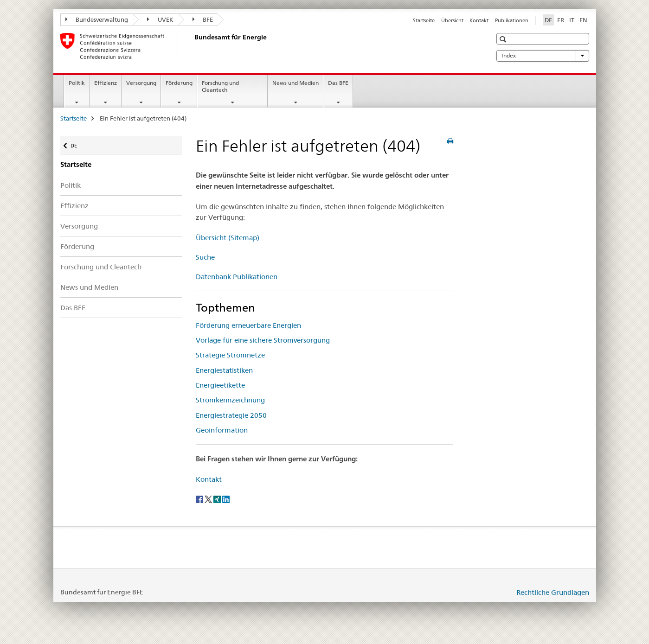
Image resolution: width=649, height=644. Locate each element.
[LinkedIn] (226, 498)
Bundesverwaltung (97, 19)
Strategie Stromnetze (230, 355)
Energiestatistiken (224, 370)
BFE (203, 19)
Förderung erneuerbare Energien (248, 325)
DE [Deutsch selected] (548, 20)
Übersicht (452, 20)
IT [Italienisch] (572, 20)
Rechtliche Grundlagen (553, 592)
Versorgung (141, 83)
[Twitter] (209, 498)
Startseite (424, 20)
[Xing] (218, 498)
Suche (205, 257)
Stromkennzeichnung (230, 400)
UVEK (160, 19)
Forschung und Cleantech (220, 86)
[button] (504, 39)
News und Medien (296, 83)
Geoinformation (222, 430)
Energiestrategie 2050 (231, 415)
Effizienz (106, 83)
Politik (77, 83)
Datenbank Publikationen (237, 277)
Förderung (179, 83)
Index (543, 56)
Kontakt (479, 20)
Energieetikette (220, 385)
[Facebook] (200, 498)
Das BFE (338, 83)
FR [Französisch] (561, 20)
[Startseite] (193, 46)
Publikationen (512, 20)
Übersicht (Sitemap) (228, 238)
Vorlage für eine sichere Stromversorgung (263, 340)
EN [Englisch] (583, 20)
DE (78, 143)
